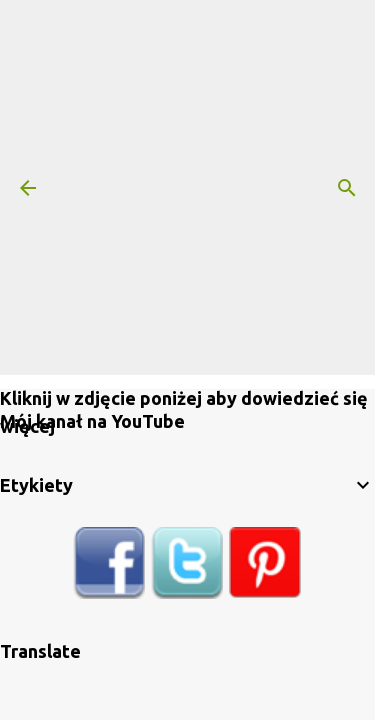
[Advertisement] (187, 187)
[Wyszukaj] (347, 188)
